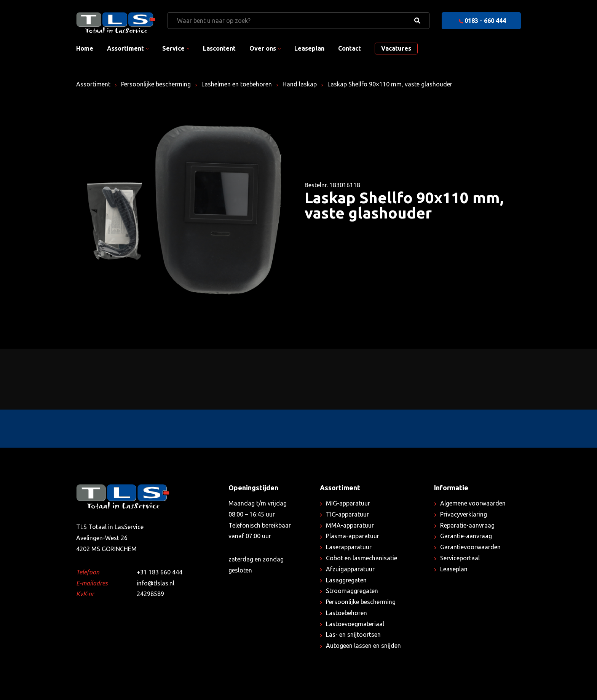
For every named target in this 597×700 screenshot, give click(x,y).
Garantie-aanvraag (466, 536)
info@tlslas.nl (156, 583)
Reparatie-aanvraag (467, 525)
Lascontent (219, 48)
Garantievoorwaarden (470, 547)
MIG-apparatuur (348, 503)
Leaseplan (309, 48)
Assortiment (125, 48)
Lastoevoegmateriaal (355, 624)
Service (173, 48)
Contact (350, 48)
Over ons (263, 48)
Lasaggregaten (346, 580)
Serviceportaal (460, 558)
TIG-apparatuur (347, 514)
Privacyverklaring (464, 514)
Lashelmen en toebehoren (237, 84)
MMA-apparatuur (350, 525)
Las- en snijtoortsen (353, 635)
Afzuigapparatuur (350, 569)
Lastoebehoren (346, 613)
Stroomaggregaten (352, 591)
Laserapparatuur (349, 547)
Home (85, 48)
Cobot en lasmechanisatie (362, 558)
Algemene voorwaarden (473, 503)
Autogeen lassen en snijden (363, 646)
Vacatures (396, 48)
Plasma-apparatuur (353, 536)
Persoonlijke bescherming (156, 84)
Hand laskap (300, 84)
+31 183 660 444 (160, 572)
